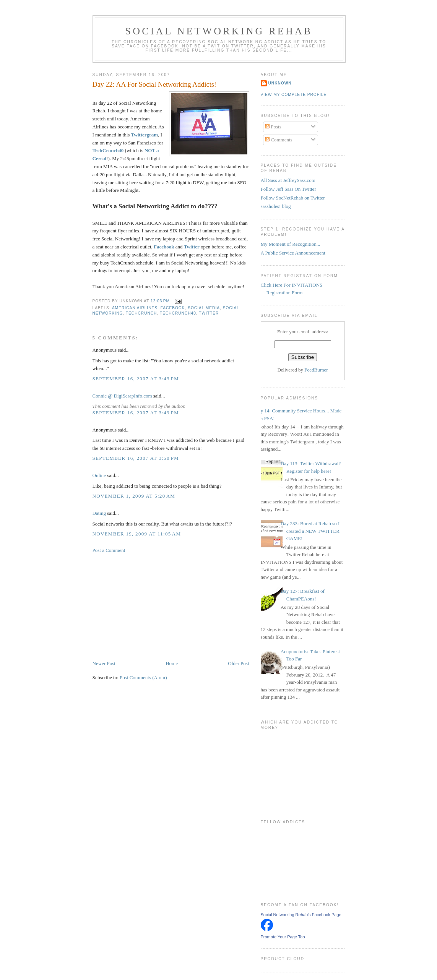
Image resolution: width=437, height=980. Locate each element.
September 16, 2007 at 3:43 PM (136, 379)
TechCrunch (141, 313)
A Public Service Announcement (293, 253)
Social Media (204, 308)
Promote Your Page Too (283, 937)
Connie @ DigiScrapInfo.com (122, 396)
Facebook (164, 247)
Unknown (280, 83)
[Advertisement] (150, 606)
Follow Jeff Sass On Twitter (288, 189)
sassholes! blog (276, 206)
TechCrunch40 (178, 313)
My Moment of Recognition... (291, 244)
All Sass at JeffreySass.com (288, 180)
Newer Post (104, 663)
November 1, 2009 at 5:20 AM (134, 496)
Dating (99, 513)
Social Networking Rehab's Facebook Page (301, 915)
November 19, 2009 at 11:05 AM (137, 534)
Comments (279, 140)
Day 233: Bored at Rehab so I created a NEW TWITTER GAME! (310, 531)
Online (99, 475)
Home (172, 663)
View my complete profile (294, 95)
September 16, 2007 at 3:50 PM (136, 458)
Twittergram (145, 135)
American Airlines (135, 308)
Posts (273, 127)
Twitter (209, 313)
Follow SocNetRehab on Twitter (293, 198)
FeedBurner (316, 370)
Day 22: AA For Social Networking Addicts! (154, 84)
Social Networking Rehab (219, 31)
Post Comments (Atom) (143, 677)
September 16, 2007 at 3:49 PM (136, 413)
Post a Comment (109, 550)
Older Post (238, 663)
